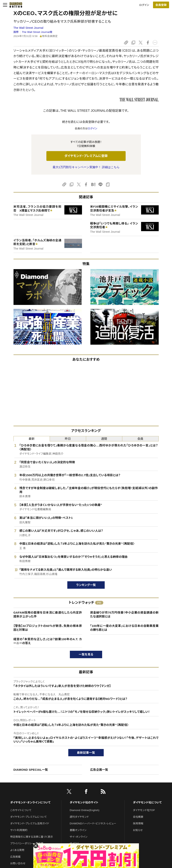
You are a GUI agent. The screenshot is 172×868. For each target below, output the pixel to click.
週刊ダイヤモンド (79, 817)
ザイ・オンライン (79, 837)
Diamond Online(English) (85, 810)
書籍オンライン (78, 830)
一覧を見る (86, 654)
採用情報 (138, 823)
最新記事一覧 (86, 753)
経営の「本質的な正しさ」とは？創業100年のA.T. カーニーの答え (48, 641)
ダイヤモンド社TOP (144, 810)
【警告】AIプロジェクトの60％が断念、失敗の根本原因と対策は (48, 628)
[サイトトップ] (15, 5)
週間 (104, 439)
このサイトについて (21, 810)
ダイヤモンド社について (147, 802)
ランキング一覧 (86, 585)
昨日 (68, 439)
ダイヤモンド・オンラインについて (30, 802)
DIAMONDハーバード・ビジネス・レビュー (93, 823)
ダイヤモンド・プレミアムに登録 (86, 156)
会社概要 (138, 817)
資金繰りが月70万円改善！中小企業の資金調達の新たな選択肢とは (124, 614)
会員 (140, 439)
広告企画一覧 (99, 770)
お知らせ (138, 830)
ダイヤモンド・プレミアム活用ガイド (30, 823)
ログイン (144, 5)
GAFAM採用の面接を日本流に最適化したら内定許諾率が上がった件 (48, 614)
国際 (16, 32)
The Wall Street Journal (28, 28)
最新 (32, 439)
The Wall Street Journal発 (37, 32)
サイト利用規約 (19, 830)
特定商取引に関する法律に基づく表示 (32, 837)
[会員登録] (161, 5)
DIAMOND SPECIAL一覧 (31, 770)
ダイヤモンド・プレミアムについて (28, 817)
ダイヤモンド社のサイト (84, 802)
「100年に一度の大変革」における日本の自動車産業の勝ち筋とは (124, 628)
